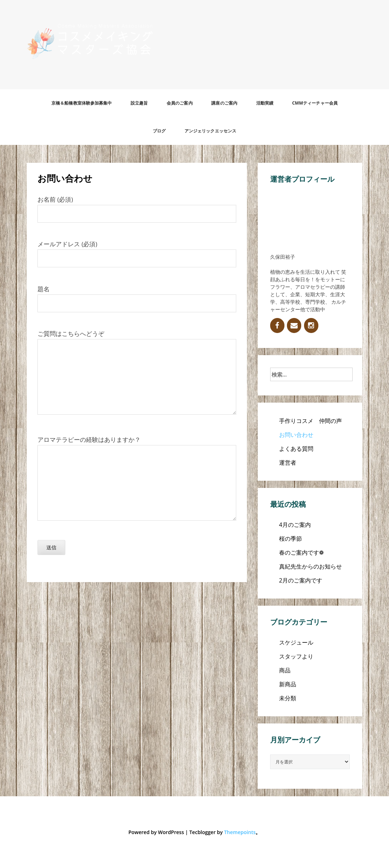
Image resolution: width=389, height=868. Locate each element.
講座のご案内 (224, 103)
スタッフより (296, 656)
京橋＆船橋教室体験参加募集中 (82, 103)
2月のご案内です (301, 580)
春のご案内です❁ (301, 552)
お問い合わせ (296, 435)
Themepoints (240, 832)
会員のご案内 (180, 103)
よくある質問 (296, 449)
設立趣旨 (139, 103)
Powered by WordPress (156, 832)
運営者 (288, 463)
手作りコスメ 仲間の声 (310, 421)
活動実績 (265, 103)
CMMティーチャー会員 (315, 103)
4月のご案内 (295, 525)
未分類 (288, 698)
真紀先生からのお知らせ (310, 566)
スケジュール (296, 642)
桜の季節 (291, 539)
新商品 (288, 684)
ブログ (159, 131)
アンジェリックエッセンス (210, 131)
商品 (285, 670)
